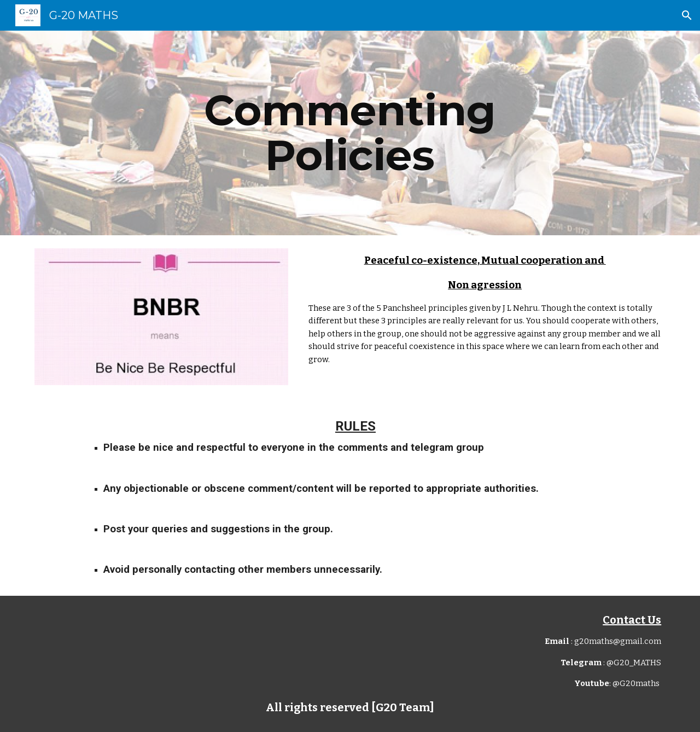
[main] (350, 133)
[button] (687, 15)
